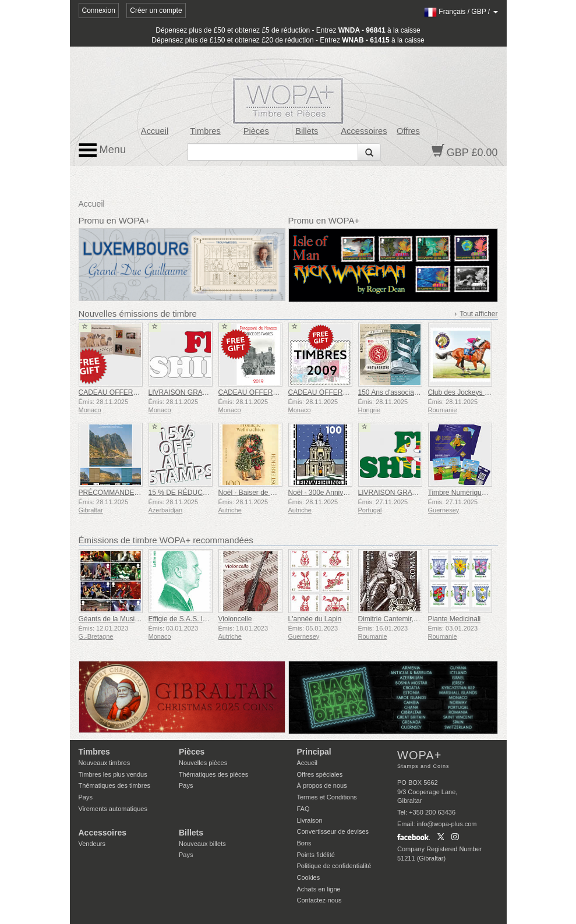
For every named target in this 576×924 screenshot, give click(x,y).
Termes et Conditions (327, 797)
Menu (103, 150)
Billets (307, 131)
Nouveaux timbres (105, 763)
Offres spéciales (320, 774)
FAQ (303, 809)
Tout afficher (478, 314)
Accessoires (364, 131)
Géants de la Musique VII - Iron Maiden (139, 619)
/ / (461, 12)
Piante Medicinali (455, 619)
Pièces (256, 131)
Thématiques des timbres (115, 785)
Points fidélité (316, 855)
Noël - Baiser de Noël (252, 493)
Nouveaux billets (202, 844)
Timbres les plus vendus (113, 774)
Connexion (99, 10)
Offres (408, 131)
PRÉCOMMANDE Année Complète (133, 493)
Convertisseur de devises (333, 831)
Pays (86, 797)
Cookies (309, 877)
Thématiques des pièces (213, 774)
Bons (304, 843)
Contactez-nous (319, 900)
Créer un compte (156, 10)
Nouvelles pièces (203, 763)
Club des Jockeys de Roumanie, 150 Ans (492, 392)
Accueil (155, 131)
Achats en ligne (319, 889)
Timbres (205, 131)
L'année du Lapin (315, 619)
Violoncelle (235, 619)
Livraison (310, 820)
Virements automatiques (113, 809)
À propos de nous (322, 785)
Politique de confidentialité (334, 866)
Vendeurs (92, 844)
